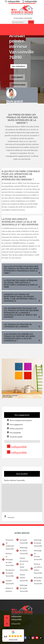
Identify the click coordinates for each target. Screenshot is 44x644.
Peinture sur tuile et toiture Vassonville (36, 569)
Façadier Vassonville (8, 582)
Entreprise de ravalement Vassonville (8, 544)
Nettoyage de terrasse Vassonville (36, 555)
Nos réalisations (19, 66)
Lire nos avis (13, 640)
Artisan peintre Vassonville (22, 578)
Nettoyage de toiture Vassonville (22, 551)
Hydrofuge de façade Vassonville (36, 543)
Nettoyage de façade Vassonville (22, 588)
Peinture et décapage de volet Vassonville (8, 559)
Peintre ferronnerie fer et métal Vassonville (22, 564)
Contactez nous (18, 85)
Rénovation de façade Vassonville (36, 581)
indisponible (12, 1)
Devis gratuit (17, 77)
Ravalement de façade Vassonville (8, 573)
